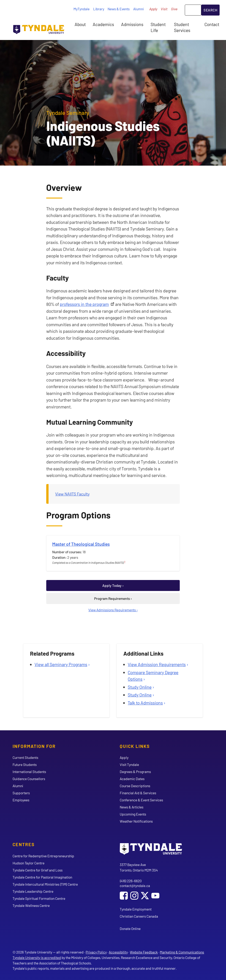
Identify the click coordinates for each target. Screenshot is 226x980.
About (80, 24)
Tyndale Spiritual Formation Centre (39, 898)
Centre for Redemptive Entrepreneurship (43, 856)
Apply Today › (113, 585)
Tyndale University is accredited (37, 957)
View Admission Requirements (157, 664)
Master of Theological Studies (81, 544)
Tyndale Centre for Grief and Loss (38, 870)
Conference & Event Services (141, 800)
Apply (153, 9)
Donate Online (130, 928)
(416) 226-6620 (131, 881)
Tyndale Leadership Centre (33, 891)
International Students (29, 772)
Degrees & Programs (135, 772)
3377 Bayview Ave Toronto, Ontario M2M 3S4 (139, 867)
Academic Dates (132, 779)
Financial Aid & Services (138, 793)
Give (174, 9)
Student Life (158, 27)
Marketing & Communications (182, 952)
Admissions (132, 24)
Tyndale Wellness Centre (31, 905)
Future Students (25, 764)
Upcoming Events (133, 814)
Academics (103, 24)
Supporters (21, 793)
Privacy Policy (96, 952)
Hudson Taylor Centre (29, 863)
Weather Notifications (136, 821)
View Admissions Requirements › (113, 610)
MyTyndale (82, 9)
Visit (164, 9)
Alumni (139, 9)
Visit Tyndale (129, 764)
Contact (212, 24)
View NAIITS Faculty (72, 494)
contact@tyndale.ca (135, 886)
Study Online (140, 687)
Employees (21, 800)
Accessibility (118, 952)
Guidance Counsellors (29, 779)
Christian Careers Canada (139, 916)
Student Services (182, 27)
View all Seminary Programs (61, 664)
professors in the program (84, 304)
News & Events (119, 9)
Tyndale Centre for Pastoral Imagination (42, 877)
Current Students (25, 757)
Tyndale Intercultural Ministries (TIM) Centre (45, 884)
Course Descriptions (135, 786)
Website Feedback (144, 952)
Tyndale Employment (136, 909)
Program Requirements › (113, 598)
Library (99, 9)
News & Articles (132, 807)
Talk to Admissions (145, 703)
